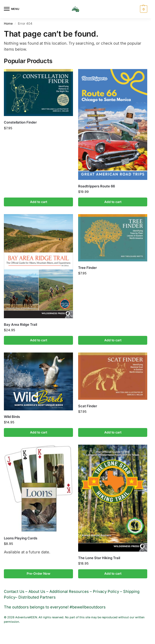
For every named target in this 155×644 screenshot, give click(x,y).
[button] (143, 9)
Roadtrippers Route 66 (97, 186)
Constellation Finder (20, 122)
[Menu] (12, 9)
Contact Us (14, 591)
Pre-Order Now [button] (38, 574)
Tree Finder (87, 268)
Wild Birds (12, 417)
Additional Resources (69, 591)
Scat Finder (88, 406)
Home (8, 23)
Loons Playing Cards (21, 538)
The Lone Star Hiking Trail (99, 558)
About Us (37, 591)
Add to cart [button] (39, 202)
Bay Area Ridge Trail (20, 324)
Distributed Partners (37, 597)
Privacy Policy (106, 591)
